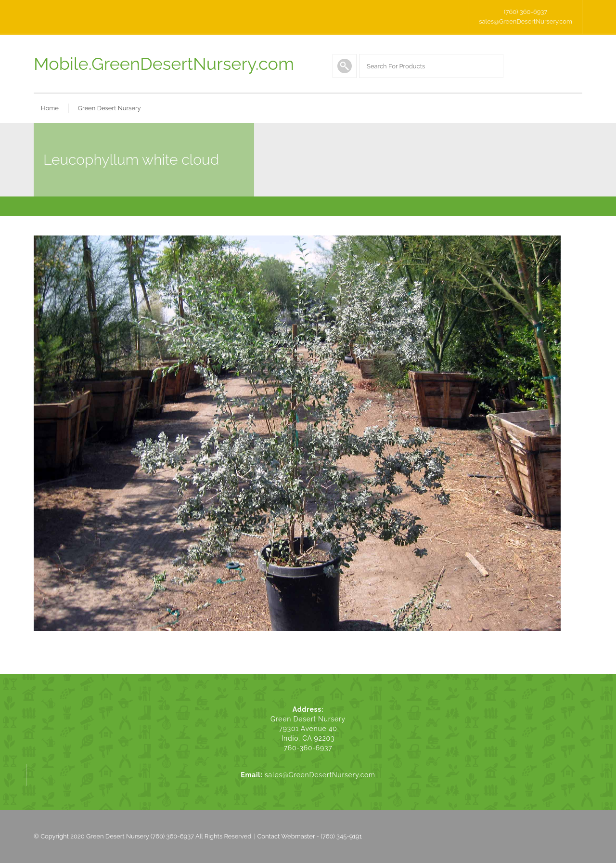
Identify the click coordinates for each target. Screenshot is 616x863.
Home (50, 108)
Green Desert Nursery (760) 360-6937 (140, 836)
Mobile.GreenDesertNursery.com (164, 64)
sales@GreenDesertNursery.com (526, 21)
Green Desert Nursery (109, 108)
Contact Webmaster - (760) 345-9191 (309, 836)
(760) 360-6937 (526, 12)
